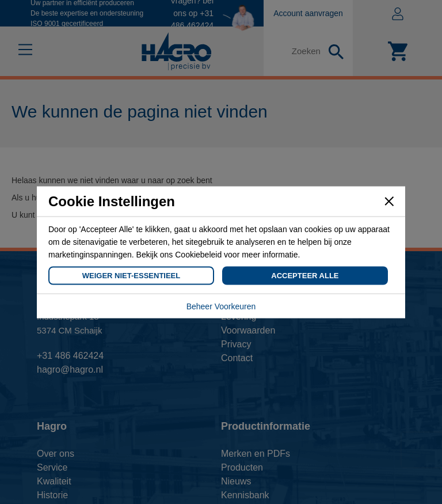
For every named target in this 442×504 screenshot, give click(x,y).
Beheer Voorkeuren (221, 306)
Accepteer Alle (305, 275)
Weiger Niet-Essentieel (131, 275)
